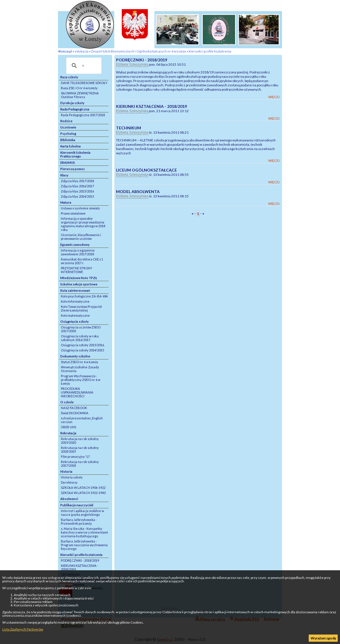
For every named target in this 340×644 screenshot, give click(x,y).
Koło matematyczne (75, 315)
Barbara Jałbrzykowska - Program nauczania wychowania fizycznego (84, 545)
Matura (66, 202)
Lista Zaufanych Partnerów (23, 629)
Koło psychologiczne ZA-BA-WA (84, 296)
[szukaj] (83, 66)
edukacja (82, 51)
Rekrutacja (68, 433)
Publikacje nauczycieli (77, 505)
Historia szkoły (72, 477)
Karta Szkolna (70, 146)
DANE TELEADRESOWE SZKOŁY (84, 83)
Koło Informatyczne (75, 301)
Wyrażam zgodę (323, 638)
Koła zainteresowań (75, 290)
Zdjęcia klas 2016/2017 (77, 186)
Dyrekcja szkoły (72, 103)
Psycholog (68, 134)
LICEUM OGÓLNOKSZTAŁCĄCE (146, 170)
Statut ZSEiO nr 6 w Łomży (80, 362)
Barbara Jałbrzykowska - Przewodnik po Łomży (79, 522)
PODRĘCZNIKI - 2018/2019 (80, 560)
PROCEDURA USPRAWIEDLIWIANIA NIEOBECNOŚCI (77, 392)
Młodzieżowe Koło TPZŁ (79, 278)
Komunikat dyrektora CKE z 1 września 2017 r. (82, 261)
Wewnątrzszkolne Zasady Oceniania (80, 369)
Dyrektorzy (69, 482)
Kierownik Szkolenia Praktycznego (75, 154)
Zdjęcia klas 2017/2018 (77, 181)
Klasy (64, 175)
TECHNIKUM (129, 128)
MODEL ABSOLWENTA (138, 191)
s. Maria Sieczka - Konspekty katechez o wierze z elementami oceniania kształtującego (84, 532)
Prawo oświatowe (73, 213)
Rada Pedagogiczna (75, 109)
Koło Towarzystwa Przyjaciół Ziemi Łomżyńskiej (81, 308)
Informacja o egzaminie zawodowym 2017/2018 (78, 252)
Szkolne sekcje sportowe (79, 284)
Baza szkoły (69, 77)
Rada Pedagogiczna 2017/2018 (83, 115)
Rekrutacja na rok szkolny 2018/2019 (80, 450)
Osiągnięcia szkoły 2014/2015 (82, 350)
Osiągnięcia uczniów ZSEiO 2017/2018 (81, 329)
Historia (66, 471)
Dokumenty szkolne (75, 356)
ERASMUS (68, 163)
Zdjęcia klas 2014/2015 (77, 196)
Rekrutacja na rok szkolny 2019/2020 (80, 441)
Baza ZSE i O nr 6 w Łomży (79, 88)
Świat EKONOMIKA (75, 413)
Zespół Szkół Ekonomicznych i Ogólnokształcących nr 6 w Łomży (139, 51)
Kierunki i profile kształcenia (210, 51)
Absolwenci (69, 499)
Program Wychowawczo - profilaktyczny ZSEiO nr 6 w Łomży (81, 380)
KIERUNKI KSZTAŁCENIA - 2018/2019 (80, 567)
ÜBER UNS (68, 427)
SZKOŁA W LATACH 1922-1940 (83, 493)
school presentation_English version (82, 420)
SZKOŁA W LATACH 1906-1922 (83, 488)
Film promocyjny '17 (75, 457)
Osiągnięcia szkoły (75, 321)
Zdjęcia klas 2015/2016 (77, 191)
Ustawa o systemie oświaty (80, 208)
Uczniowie (68, 127)
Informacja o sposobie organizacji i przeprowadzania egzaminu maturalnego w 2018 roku (83, 224)
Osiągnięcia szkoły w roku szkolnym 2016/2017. (80, 338)
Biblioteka (68, 140)
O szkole (67, 402)
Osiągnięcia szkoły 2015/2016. (83, 345)
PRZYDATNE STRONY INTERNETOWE (77, 270)
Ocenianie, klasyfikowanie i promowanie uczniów (81, 237)
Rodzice (66, 121)
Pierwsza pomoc (73, 169)
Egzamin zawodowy (75, 245)
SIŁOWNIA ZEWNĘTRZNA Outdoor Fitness (80, 95)
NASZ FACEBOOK (74, 408)
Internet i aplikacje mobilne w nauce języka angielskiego (82, 513)
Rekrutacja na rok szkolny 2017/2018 (80, 464)
